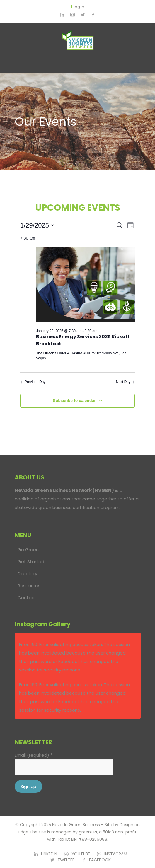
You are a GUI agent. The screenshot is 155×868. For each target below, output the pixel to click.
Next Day (125, 382)
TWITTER (66, 860)
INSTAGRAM (116, 854)
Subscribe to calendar (74, 401)
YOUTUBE (81, 854)
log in (79, 7)
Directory (27, 574)
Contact (27, 598)
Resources (29, 586)
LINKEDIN (49, 854)
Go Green (28, 550)
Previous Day (33, 382)
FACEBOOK (100, 860)
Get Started (31, 562)
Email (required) (34, 755)
